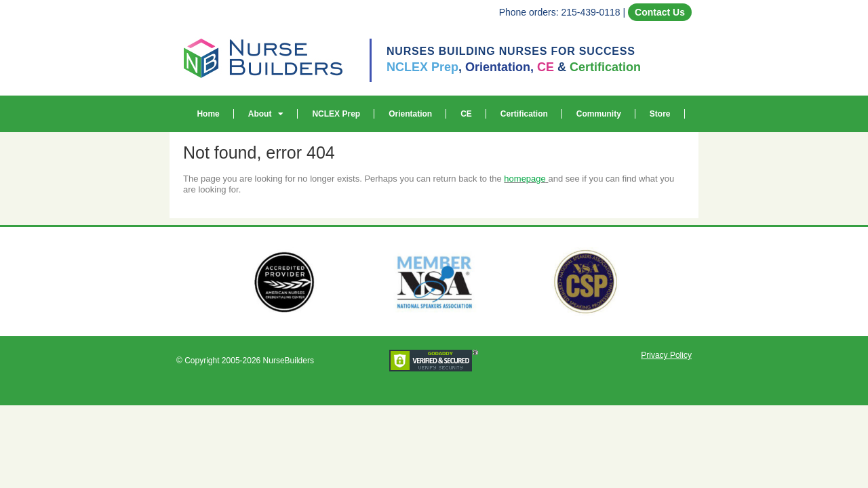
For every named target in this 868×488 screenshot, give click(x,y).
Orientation (410, 114)
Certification (524, 114)
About (266, 114)
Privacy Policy (666, 355)
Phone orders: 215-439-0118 (560, 12)
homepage (525, 179)
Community (599, 114)
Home (208, 114)
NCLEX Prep (336, 114)
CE (466, 114)
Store (660, 114)
